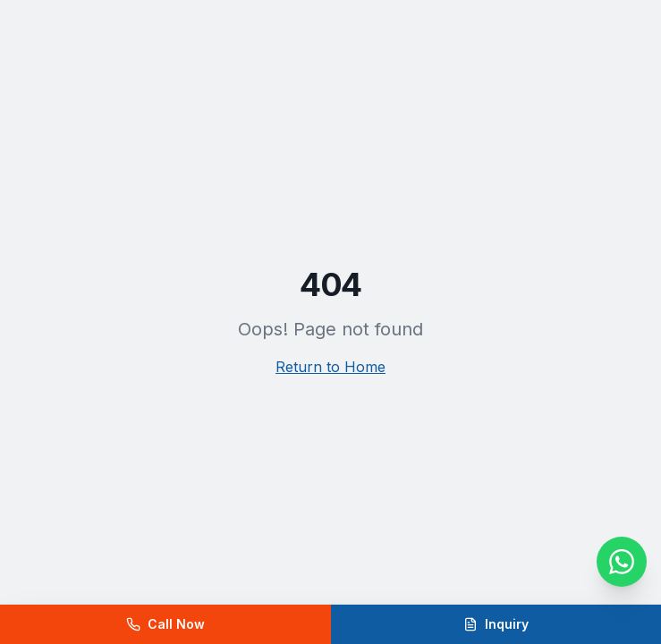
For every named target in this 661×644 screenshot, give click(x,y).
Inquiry (496, 624)
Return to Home (330, 367)
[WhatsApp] (622, 562)
